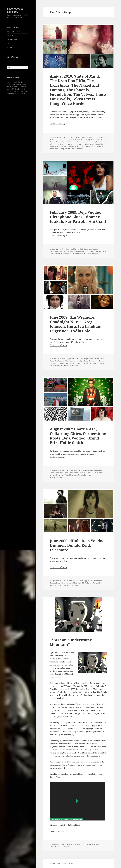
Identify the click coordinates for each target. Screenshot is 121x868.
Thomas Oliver (73, 146)
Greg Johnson (94, 361)
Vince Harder (54, 149)
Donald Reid (60, 583)
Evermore (69, 583)
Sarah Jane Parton (65, 142)
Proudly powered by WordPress (61, 863)
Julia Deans (81, 140)
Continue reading (59, 124)
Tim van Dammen (85, 146)
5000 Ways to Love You (15, 10)
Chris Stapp (63, 140)
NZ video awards (13, 39)
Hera (101, 361)
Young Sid (63, 149)
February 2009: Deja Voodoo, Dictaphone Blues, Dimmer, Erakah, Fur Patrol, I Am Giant (78, 217)
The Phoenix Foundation (91, 144)
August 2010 (70, 137)
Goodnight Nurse (82, 361)
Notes (9, 43)
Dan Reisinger (60, 361)
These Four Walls (61, 146)
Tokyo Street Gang (99, 146)
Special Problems (79, 142)
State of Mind (90, 142)
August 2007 (73, 470)
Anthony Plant (99, 137)
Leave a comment (76, 149)
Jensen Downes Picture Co (64, 254)
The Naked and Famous (73, 144)
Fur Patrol (91, 251)
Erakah (84, 251)
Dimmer (66, 251)
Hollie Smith (98, 473)
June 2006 (72, 581)
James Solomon (55, 475)
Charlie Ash (85, 470)
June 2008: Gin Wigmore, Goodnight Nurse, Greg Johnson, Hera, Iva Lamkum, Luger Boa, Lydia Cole (76, 324)
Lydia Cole (68, 363)
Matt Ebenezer (78, 363)
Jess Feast (65, 475)
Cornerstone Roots (61, 473)
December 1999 (74, 844)
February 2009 (71, 249)
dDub (90, 581)
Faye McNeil (72, 140)
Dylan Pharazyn (75, 251)
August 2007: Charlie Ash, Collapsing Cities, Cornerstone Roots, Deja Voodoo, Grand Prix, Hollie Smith (78, 436)
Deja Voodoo (93, 249)
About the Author (13, 32)
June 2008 (72, 359)
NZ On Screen (97, 140)
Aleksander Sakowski (85, 137)
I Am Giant (99, 251)
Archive (10, 35)
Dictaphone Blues (56, 251)
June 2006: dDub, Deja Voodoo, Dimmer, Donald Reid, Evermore (78, 545)
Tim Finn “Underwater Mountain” (71, 642)
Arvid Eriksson (94, 359)
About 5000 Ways (13, 28)
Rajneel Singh (98, 583)
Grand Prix (89, 473)
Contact (10, 47)
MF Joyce (89, 140)
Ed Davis (82, 473)
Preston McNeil (100, 363)
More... (23, 94)
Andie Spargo (83, 359)
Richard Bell (54, 142)
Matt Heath (79, 254)
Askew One (54, 140)
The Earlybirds (59, 144)
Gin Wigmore (70, 361)
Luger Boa (60, 363)
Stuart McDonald (56, 585)
